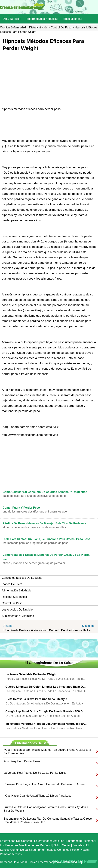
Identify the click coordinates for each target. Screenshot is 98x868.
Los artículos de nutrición (18, 610)
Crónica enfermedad (13, 27)
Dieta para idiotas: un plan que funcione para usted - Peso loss (46, 539)
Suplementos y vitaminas (18, 616)
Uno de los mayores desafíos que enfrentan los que (35, 512)
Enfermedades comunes (54, 850)
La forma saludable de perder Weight (31, 674)
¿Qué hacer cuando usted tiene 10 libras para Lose (37, 796)
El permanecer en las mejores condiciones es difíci (34, 527)
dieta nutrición (12, 19)
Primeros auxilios (11, 854)
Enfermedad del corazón (16, 841)
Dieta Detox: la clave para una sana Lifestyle (36, 699)
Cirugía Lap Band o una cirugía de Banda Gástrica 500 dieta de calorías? (46, 711)
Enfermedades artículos (49, 841)
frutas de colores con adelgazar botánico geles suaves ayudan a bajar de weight (46, 809)
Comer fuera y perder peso (21, 508)
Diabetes (78, 845)
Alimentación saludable (16, 590)
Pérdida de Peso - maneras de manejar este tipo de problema (44, 523)
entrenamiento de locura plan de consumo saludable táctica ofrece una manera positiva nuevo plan (48, 820)
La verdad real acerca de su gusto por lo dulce (35, 773)
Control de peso (61, 27)
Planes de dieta (12, 584)
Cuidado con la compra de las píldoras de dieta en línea (72, 630)
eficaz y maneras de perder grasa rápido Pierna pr (34, 563)
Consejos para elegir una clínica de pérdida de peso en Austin (44, 784)
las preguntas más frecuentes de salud (26, 845)
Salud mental (62, 845)
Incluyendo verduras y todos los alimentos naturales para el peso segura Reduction (46, 724)
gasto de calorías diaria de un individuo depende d (34, 496)
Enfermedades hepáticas (42, 19)
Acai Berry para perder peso (22, 761)
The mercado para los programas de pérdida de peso (36, 543)
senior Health (80, 850)
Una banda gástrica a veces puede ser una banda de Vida (26, 630)
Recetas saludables (14, 597)
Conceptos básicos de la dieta (22, 578)
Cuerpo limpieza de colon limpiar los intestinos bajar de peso (46, 687)
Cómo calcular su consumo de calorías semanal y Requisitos (45, 492)
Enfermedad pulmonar (81, 841)
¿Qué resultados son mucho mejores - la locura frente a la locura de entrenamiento (47, 752)
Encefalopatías (73, 19)
